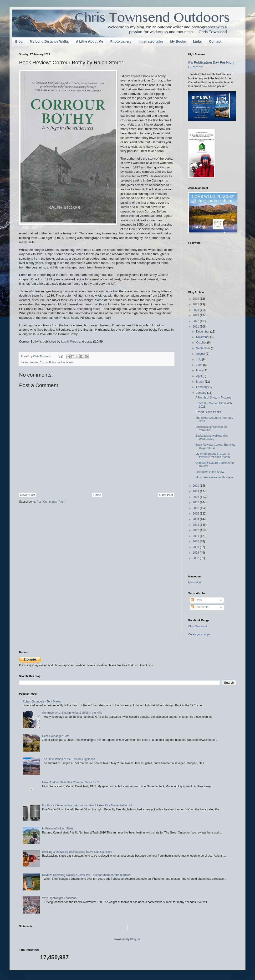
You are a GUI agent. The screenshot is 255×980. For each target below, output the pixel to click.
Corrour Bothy (48, 362)
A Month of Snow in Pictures (213, 398)
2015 (196, 514)
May (199, 370)
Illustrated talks (151, 41)
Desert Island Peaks (208, 412)
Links (197, 41)
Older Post (166, 495)
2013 (196, 525)
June (200, 365)
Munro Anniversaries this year (214, 477)
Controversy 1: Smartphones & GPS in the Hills (72, 713)
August (201, 354)
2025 (196, 304)
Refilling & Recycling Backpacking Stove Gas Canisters (77, 852)
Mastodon (195, 582)
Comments (200, 607)
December (203, 332)
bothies (34, 362)
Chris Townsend (198, 626)
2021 (196, 327)
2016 (196, 508)
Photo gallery (121, 41)
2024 (196, 310)
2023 (196, 315)
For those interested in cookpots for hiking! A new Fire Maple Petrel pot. (87, 805)
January (202, 393)
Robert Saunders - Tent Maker (42, 702)
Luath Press (70, 341)
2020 (196, 486)
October (202, 343)
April (199, 376)
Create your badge (199, 634)
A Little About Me (90, 41)
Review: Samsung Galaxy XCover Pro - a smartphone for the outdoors (87, 875)
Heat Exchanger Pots (56, 736)
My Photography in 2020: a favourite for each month (213, 455)
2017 (196, 502)
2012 (196, 530)
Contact (215, 41)
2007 (196, 558)
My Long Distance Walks (49, 41)
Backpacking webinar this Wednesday (212, 437)
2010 (196, 541)
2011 (196, 536)
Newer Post (28, 495)
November (203, 337)
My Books (178, 41)
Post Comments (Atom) (51, 502)
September (204, 348)
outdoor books (65, 362)
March (201, 382)
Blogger (135, 939)
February (202, 387)
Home (97, 495)
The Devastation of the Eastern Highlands (69, 759)
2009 (196, 547)
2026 (196, 299)
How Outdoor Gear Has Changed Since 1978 (71, 782)
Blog (19, 41)
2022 (196, 321)
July (199, 359)
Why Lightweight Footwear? (60, 898)
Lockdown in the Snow (210, 472)
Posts (196, 600)
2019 (196, 491)
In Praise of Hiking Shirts (58, 828)
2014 (196, 519)
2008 (196, 553)
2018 (196, 497)
